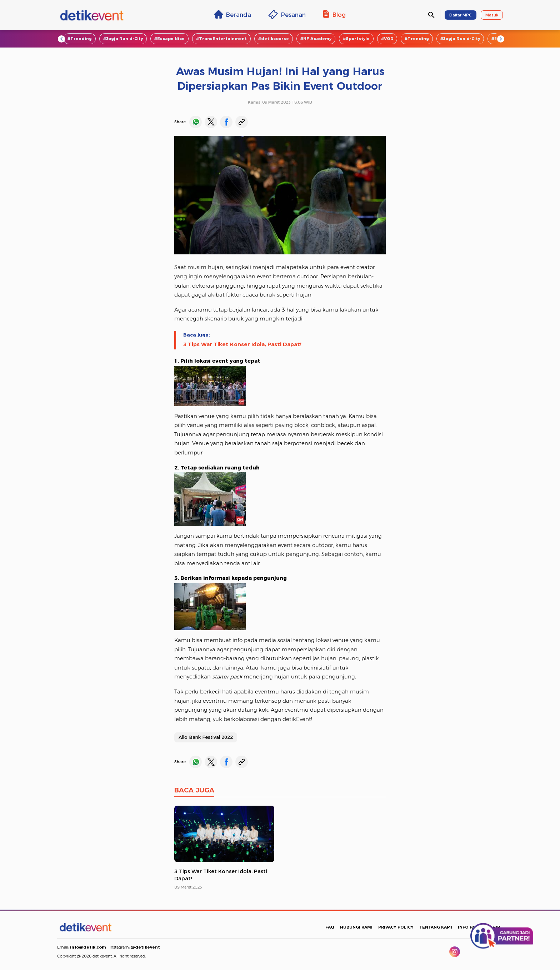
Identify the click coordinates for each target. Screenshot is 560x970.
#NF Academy (316, 39)
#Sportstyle (356, 39)
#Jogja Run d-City (123, 39)
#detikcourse (274, 39)
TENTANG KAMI (436, 927)
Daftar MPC (461, 15)
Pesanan (287, 14)
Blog (334, 14)
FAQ (330, 927)
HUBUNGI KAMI (356, 927)
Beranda (233, 14)
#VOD (387, 39)
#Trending (80, 39)
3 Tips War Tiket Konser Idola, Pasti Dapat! (242, 344)
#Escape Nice (169, 39)
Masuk (492, 15)
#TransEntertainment (221, 39)
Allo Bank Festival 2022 (206, 737)
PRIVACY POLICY (396, 927)
